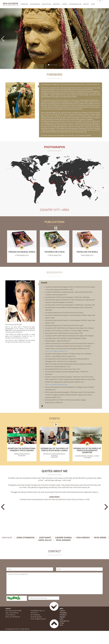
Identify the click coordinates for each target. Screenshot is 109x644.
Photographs (35, 4)
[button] (8, 39)
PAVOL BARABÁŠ (63, 540)
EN (100, 1)
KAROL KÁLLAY (45, 540)
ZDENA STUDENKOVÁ (25, 538)
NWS (17, 629)
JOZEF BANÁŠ (45, 538)
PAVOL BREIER (100, 538)
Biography (57, 4)
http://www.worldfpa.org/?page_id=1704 (56, 351)
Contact (86, 4)
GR (102, 1)
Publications (46, 4)
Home (93, 4)
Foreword (24, 4)
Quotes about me (75, 4)
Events (65, 4)
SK (98, 1)
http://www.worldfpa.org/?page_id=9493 (56, 384)
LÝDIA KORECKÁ (83, 538)
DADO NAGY (7, 538)
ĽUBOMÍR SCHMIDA (63, 538)
